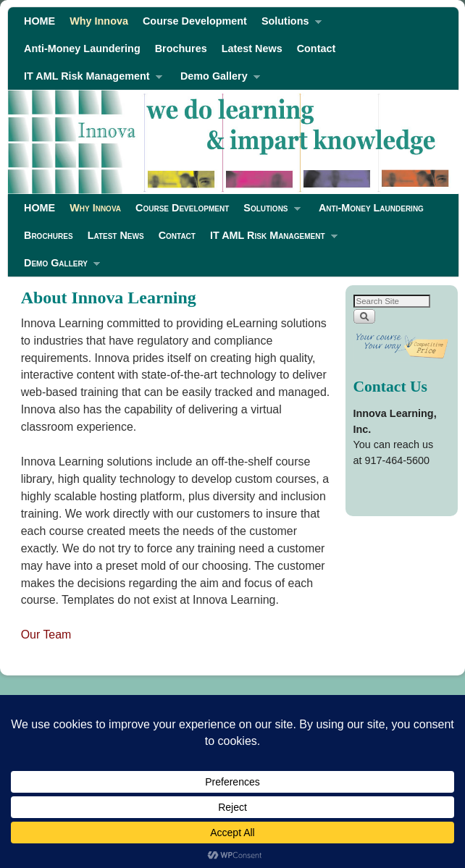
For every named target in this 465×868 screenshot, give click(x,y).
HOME (39, 21)
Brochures (181, 49)
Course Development (195, 21)
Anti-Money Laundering (82, 49)
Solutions (288, 25)
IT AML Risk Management (89, 80)
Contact (317, 49)
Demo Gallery (217, 80)
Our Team (46, 635)
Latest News (252, 49)
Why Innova (99, 21)
